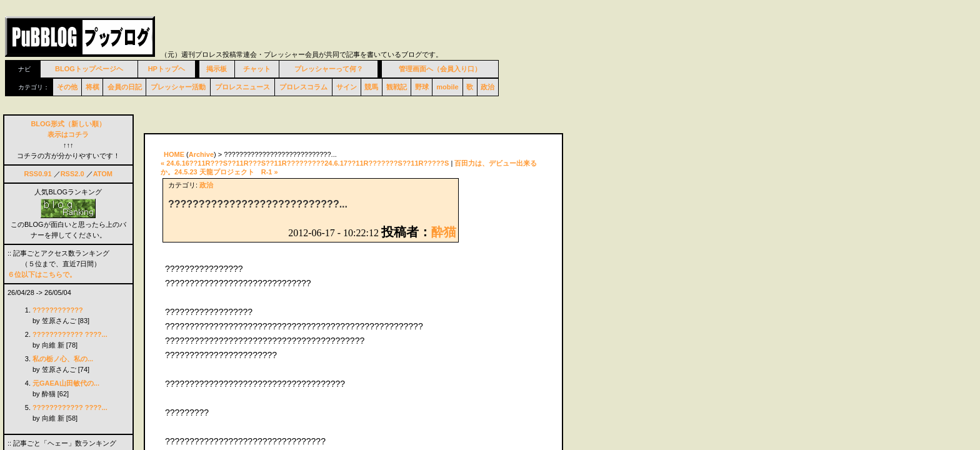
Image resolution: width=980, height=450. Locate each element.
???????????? (58, 310)
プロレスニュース (242, 87)
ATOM (103, 174)
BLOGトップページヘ (89, 69)
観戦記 (397, 87)
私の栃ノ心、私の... (63, 359)
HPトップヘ (167, 69)
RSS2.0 (72, 174)
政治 (487, 87)
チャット (257, 69)
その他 (67, 87)
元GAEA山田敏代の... (66, 383)
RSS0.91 (38, 174)
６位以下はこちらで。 (42, 274)
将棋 (92, 87)
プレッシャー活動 (178, 87)
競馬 (371, 87)
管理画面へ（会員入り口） (440, 69)
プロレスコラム (303, 87)
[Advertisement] (290, 117)
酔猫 (444, 232)
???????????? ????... (70, 334)
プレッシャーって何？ (329, 69)
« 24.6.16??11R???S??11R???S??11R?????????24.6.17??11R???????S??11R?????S (305, 163)
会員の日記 (125, 87)
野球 (422, 87)
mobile (447, 87)
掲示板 (217, 69)
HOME (174, 154)
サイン (347, 87)
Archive (201, 154)
